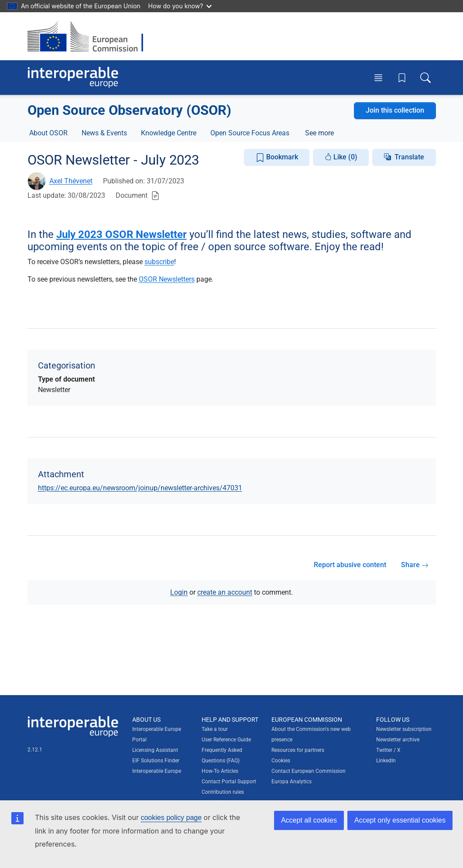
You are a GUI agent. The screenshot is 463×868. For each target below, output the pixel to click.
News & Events (104, 133)
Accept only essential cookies (400, 820)
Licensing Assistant (155, 750)
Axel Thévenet (71, 181)
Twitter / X (388, 750)
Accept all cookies (309, 820)
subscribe (159, 262)
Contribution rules (223, 792)
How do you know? (180, 6)
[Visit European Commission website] (90, 36)
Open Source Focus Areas (250, 133)
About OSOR (48, 133)
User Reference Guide (226, 740)
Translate (409, 157)
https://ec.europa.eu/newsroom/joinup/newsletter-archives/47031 (140, 488)
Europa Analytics (292, 782)
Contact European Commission (309, 771)
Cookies (281, 761)
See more (319, 133)
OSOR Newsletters (167, 279)
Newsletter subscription (404, 729)
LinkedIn (386, 761)
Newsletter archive (398, 740)
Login (179, 592)
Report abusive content (350, 565)
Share (415, 565)
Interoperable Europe (157, 771)
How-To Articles (220, 771)
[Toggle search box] (425, 77)
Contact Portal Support (229, 782)
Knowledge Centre (169, 133)
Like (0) (341, 157)
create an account (225, 592)
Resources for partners (298, 750)
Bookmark (277, 157)
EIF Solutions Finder (156, 761)
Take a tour (215, 729)
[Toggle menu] (378, 77)
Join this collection (395, 110)
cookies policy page (171, 818)
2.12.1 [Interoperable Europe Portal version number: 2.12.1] (35, 750)
